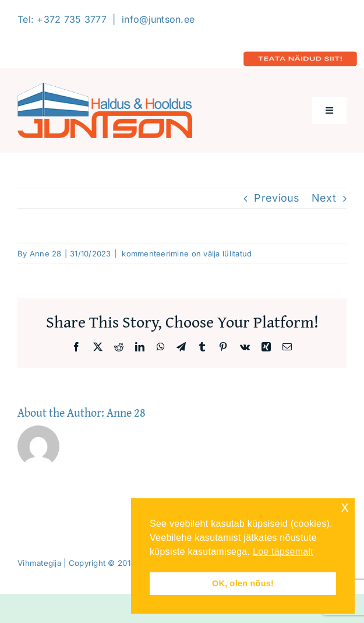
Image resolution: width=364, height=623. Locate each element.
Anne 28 (46, 254)
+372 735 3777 (72, 19)
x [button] (345, 507)
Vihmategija (39, 563)
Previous (277, 198)
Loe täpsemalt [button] (283, 552)
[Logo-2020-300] (105, 88)
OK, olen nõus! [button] (243, 583)
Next (324, 198)
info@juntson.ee (158, 19)
